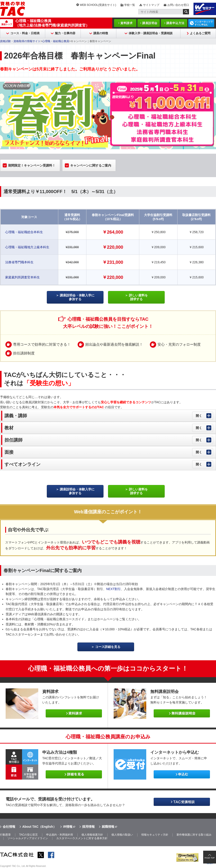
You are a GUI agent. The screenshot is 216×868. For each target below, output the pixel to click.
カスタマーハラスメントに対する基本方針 (82, 838)
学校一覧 (130, 5)
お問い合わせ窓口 (178, 5)
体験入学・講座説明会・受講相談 (151, 33)
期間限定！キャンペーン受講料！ (32, 165)
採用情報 (88, 827)
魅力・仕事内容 (65, 33)
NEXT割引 (114, 589)
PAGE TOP (210, 858)
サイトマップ (151, 5)
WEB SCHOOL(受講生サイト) (98, 5)
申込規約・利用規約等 (60, 835)
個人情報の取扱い (122, 835)
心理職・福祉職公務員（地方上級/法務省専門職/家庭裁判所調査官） (52, 23)
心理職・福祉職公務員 (56, 41)
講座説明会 (150, 23)
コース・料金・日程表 (25, 33)
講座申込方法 (175, 23)
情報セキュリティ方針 (155, 835)
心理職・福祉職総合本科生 (24, 232)
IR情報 (68, 827)
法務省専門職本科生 (19, 262)
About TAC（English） (39, 827)
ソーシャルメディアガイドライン (28, 838)
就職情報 (108, 827)
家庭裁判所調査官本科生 (22, 277)
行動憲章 (5, 835)
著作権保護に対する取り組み (194, 835)
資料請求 (126, 23)
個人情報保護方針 (92, 835)
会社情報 (9, 827)
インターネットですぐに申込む (204, 23)
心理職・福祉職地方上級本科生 (27, 247)
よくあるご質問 (200, 33)
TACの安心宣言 (28, 835)
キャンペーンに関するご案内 (91, 165)
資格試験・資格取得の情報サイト (20, 41)
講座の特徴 (101, 33)
